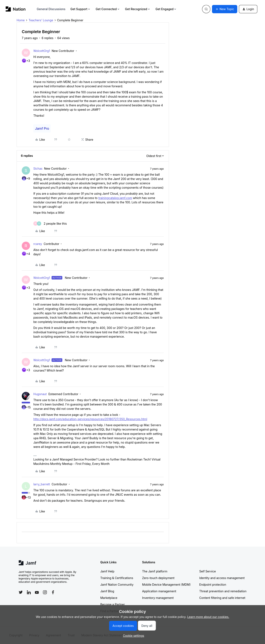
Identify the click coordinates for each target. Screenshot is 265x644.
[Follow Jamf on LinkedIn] (29, 592)
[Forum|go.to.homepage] (16, 9)
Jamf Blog (107, 591)
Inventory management (158, 598)
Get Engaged (166, 9)
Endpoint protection (213, 585)
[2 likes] (50, 224)
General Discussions (51, 9)
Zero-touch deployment (158, 578)
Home (21, 20)
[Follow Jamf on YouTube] (37, 592)
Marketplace (109, 598)
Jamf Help (107, 571)
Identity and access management (222, 578)
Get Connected (108, 9)
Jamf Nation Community (117, 585)
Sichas (38, 168)
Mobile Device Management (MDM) (166, 585)
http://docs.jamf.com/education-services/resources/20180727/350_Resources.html (90, 419)
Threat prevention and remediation (223, 591)
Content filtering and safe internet (222, 598)
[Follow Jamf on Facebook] (53, 592)
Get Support (81, 9)
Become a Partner (113, 604)
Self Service (208, 571)
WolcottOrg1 (42, 51)
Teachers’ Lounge (41, 20)
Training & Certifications (117, 578)
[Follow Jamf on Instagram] (45, 592)
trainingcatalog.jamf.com (115, 198)
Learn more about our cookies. (208, 617)
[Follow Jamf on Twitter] (21, 592)
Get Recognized (138, 9)
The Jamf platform (155, 571)
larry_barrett (42, 484)
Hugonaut (40, 394)
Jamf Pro (42, 128)
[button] (225, 9)
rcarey (38, 244)
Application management (159, 591)
